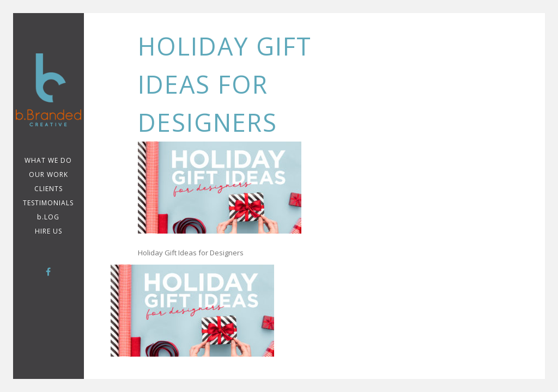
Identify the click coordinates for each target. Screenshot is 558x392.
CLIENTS (48, 189)
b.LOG (48, 217)
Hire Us (48, 231)
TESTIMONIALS (48, 203)
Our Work (48, 174)
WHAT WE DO (48, 160)
